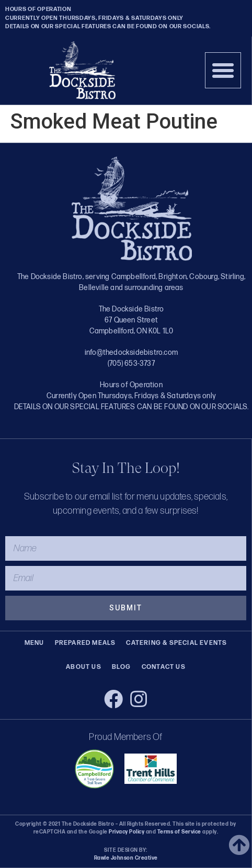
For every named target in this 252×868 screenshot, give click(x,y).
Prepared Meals (85, 643)
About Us (84, 667)
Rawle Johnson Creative (126, 858)
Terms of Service (179, 832)
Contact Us (164, 667)
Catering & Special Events (176, 643)
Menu (35, 643)
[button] (223, 71)
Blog (122, 667)
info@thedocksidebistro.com (131, 352)
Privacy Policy (127, 832)
